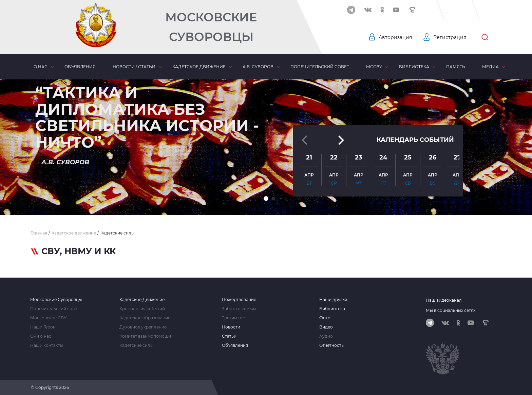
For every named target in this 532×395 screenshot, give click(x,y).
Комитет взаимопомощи (145, 336)
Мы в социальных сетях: (451, 310)
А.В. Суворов (258, 67)
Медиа (490, 67)
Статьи (229, 336)
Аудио (326, 336)
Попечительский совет (320, 67)
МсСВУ (374, 67)
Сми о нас (41, 336)
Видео (326, 327)
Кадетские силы (136, 345)
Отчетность (331, 345)
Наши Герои (43, 327)
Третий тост (234, 318)
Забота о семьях (239, 309)
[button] (266, 199)
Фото (325, 318)
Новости (231, 327)
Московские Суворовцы (211, 27)
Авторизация (395, 37)
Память (456, 67)
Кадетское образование (145, 318)
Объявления (80, 67)
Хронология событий (142, 309)
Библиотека (414, 67)
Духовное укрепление (143, 327)
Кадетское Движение (142, 300)
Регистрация (450, 37)
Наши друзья (333, 300)
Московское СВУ (48, 318)
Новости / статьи (134, 67)
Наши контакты (47, 345)
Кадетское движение (199, 67)
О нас (41, 67)
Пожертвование (239, 300)
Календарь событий (415, 140)
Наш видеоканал (444, 300)
